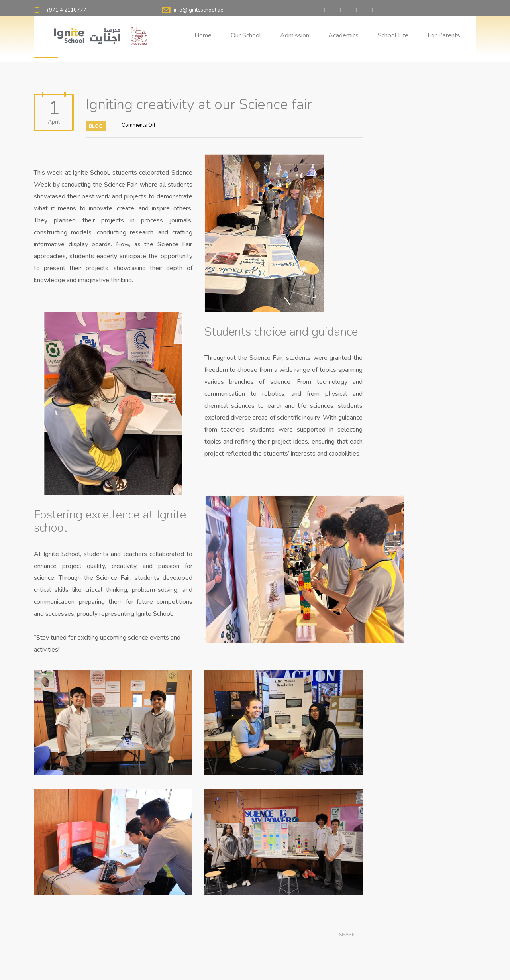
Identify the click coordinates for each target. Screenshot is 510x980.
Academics (343, 35)
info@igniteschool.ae (198, 10)
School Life (393, 35)
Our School (246, 35)
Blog (96, 126)
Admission (295, 35)
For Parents (444, 35)
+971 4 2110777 (66, 10)
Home (203, 35)
